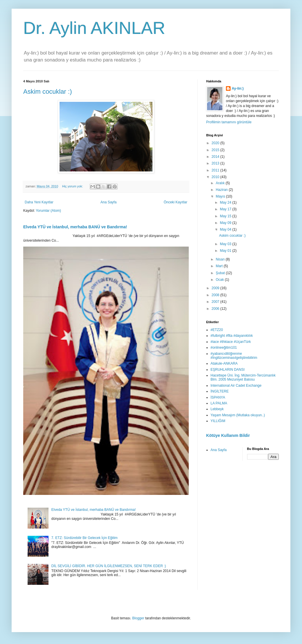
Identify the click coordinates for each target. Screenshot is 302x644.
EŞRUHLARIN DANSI (228, 370)
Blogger (138, 618)
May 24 (226, 202)
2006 (216, 309)
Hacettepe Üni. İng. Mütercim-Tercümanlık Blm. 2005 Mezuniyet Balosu (243, 377)
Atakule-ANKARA (224, 363)
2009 (216, 288)
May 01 (226, 251)
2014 (216, 157)
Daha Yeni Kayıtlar (39, 202)
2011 (216, 170)
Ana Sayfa (108, 202)
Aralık (221, 183)
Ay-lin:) (238, 88)
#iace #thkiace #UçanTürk (231, 342)
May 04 (226, 229)
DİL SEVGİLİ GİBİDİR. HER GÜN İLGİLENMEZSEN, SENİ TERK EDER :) (109, 566)
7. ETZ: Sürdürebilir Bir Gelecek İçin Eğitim (85, 538)
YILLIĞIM (218, 421)
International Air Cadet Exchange (236, 386)
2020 (216, 143)
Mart (220, 266)
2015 (216, 150)
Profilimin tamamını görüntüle (229, 122)
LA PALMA (219, 403)
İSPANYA (218, 397)
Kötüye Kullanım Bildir (228, 435)
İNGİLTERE (220, 391)
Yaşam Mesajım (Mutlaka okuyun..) (238, 415)
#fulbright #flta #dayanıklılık (232, 336)
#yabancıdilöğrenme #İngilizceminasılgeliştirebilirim (234, 356)
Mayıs (221, 196)
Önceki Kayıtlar (176, 202)
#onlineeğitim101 (224, 348)
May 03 (226, 244)
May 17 (226, 209)
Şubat (221, 273)
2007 (216, 302)
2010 (216, 177)
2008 (216, 295)
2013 (216, 163)
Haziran (222, 190)
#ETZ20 (217, 330)
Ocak (220, 280)
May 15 (226, 216)
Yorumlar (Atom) (48, 211)
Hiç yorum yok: (73, 186)
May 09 (226, 223)
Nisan (221, 259)
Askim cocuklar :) (47, 92)
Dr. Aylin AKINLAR (94, 28)
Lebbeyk (217, 409)
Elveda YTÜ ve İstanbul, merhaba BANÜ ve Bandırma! (75, 227)
